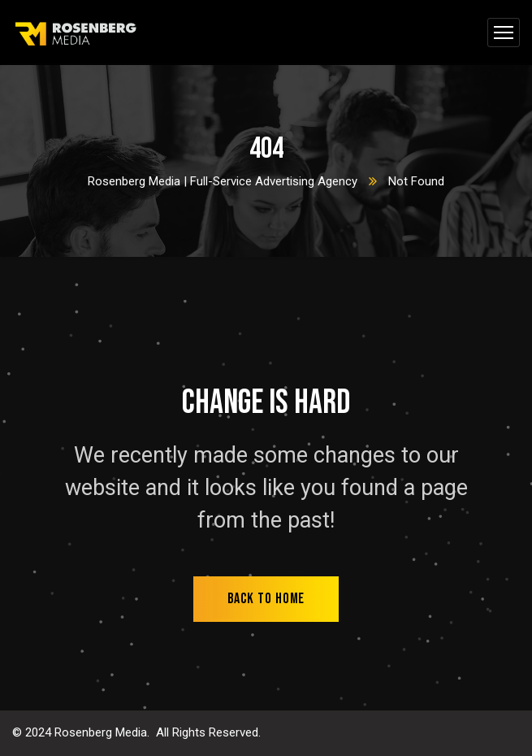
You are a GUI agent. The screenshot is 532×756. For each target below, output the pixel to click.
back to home (266, 599)
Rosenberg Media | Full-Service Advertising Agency (223, 181)
